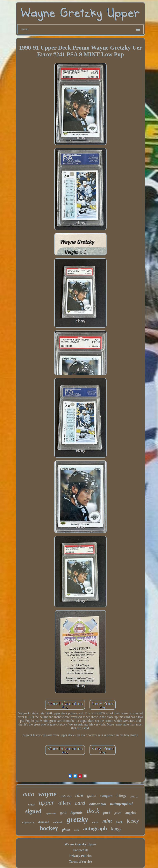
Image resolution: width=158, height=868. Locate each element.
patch (118, 813)
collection (66, 796)
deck (93, 811)
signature (28, 823)
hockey (49, 828)
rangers (106, 796)
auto (28, 794)
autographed (121, 804)
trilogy (121, 796)
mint (107, 821)
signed (33, 811)
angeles (130, 813)
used (77, 830)
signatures (51, 814)
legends (77, 812)
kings (116, 829)
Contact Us (80, 850)
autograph (95, 828)
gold (63, 813)
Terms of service (80, 862)
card (80, 803)
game (92, 795)
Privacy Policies (80, 856)
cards (95, 822)
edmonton (98, 804)
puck (107, 813)
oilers (65, 803)
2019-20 (134, 797)
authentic (58, 822)
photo (66, 830)
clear (31, 804)
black (119, 822)
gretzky (77, 820)
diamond (44, 822)
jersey (133, 821)
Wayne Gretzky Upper (80, 844)
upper (47, 802)
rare (79, 795)
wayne (47, 794)
